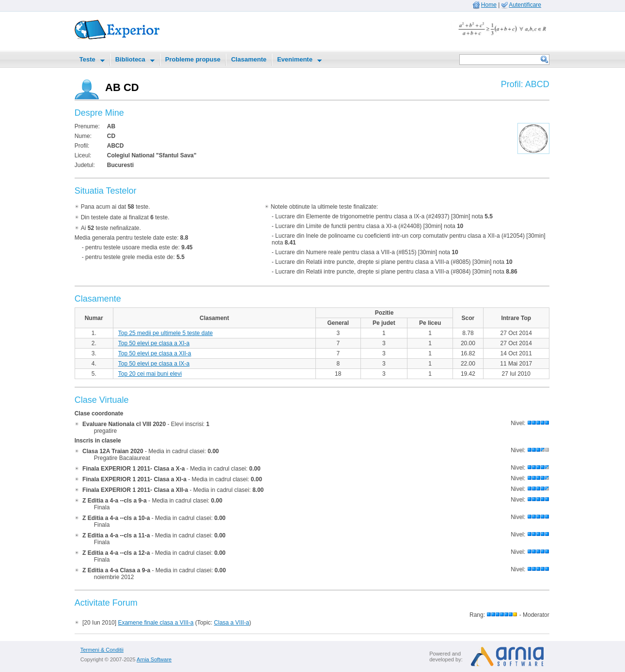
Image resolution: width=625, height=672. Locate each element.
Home (489, 5)
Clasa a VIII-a (232, 623)
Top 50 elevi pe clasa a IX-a (154, 364)
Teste (87, 59)
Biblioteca (130, 59)
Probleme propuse (193, 59)
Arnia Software (154, 659)
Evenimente (295, 59)
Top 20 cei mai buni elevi (150, 374)
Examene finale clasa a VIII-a (156, 623)
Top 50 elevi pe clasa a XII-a (155, 353)
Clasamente (249, 59)
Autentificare (525, 5)
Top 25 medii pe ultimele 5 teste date (165, 333)
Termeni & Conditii (102, 650)
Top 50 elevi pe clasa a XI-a (154, 343)
